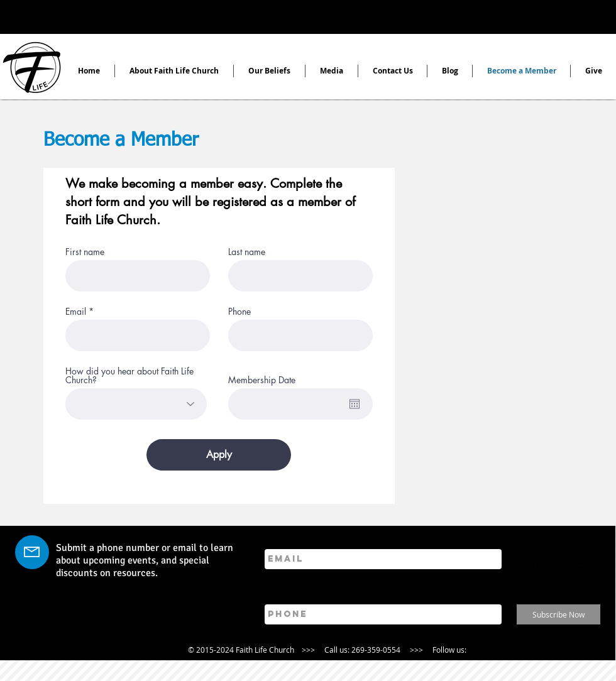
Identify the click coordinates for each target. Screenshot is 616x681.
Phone (239, 312)
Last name (247, 252)
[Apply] (219, 455)
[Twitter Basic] (558, 559)
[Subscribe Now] (558, 614)
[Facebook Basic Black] (536, 559)
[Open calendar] (355, 404)
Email (76, 312)
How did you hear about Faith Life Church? (129, 376)
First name (85, 252)
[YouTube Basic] (580, 559)
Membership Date (262, 380)
